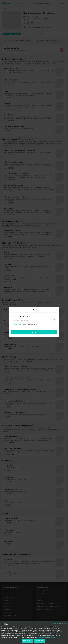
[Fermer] (56, 310)
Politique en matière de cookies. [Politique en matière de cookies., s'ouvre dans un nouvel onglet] (46, 638)
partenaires (40, 627)
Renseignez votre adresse (20, 316)
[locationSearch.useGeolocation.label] (54, 320)
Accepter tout (40, 641)
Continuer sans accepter (60, 624)
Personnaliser (27, 641)
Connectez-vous (17, 324)
